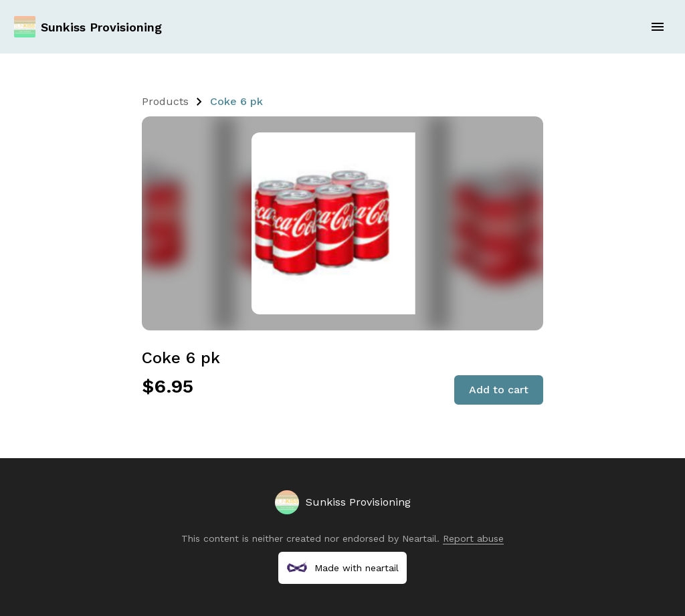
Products (165, 101)
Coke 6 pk (236, 101)
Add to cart (499, 390)
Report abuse (473, 538)
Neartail (419, 538)
